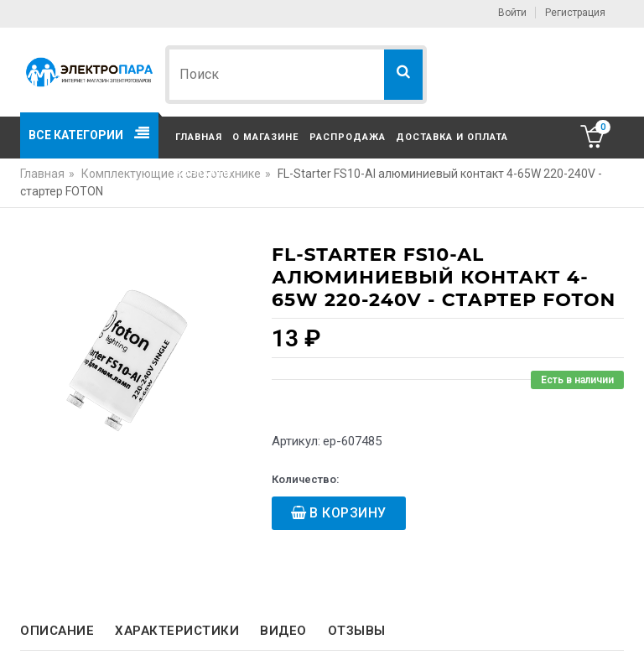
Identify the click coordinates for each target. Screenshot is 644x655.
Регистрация (575, 13)
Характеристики (177, 631)
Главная (199, 137)
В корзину (348, 513)
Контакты (204, 173)
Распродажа (348, 137)
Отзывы (357, 631)
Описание (57, 631)
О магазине (265, 137)
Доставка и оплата (452, 137)
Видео (283, 631)
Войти (512, 13)
